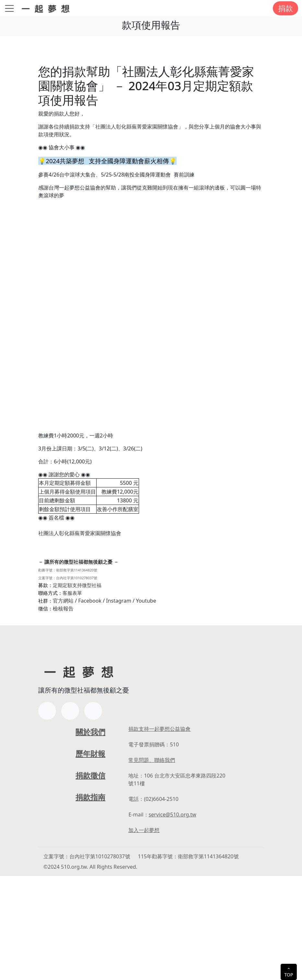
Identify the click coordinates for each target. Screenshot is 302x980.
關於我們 (90, 836)
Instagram (119, 705)
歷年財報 (90, 857)
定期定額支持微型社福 (77, 689)
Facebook (90, 705)
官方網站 (63, 705)
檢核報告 (63, 713)
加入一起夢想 (144, 934)
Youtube (146, 705)
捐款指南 (90, 901)
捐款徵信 (90, 879)
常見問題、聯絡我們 (152, 864)
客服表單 (72, 697)
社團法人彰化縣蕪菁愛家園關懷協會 (80, 597)
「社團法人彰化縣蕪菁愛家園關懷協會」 (137, 127)
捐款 (285, 8)
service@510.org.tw (173, 919)
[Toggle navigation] (9, 8)
